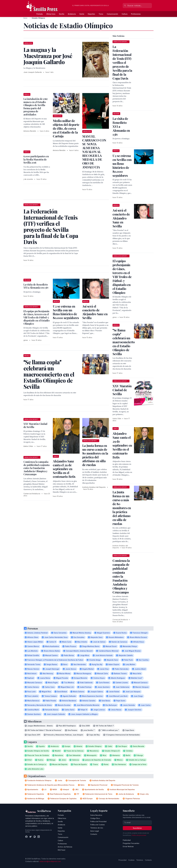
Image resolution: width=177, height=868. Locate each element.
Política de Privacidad (98, 821)
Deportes (91, 14)
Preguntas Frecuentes (131, 843)
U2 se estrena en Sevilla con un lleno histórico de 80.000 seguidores (66, 312)
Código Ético (95, 818)
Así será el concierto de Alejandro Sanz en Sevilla (95, 312)
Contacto (94, 834)
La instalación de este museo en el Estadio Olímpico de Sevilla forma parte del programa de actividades (36, 107)
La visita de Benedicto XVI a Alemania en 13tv (36, 286)
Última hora (51, 14)
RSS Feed (61, 850)
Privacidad (122, 860)
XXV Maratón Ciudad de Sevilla (35, 425)
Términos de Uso (97, 828)
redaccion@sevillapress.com (50, 861)
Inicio (25, 18)
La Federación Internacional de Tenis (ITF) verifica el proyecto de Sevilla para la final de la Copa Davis (122, 62)
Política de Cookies (98, 825)
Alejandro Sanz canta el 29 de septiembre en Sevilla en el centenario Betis (64, 469)
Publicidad (127, 840)
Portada (40, 14)
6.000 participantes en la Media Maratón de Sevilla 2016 (36, 159)
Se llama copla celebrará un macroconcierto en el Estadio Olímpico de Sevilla (124, 342)
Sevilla (62, 14)
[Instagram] (35, 837)
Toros (101, 14)
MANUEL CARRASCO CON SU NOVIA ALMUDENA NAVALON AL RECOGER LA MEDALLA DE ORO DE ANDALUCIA (94, 152)
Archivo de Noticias (65, 847)
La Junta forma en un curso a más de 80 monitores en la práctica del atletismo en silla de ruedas (95, 455)
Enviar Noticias (128, 846)
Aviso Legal (95, 831)
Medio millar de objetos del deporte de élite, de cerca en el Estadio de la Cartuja (66, 128)
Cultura (125, 14)
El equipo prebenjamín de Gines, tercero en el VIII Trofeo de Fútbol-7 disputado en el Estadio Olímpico (37, 317)
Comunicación (112, 14)
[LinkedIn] (39, 837)
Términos (140, 860)
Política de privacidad (139, 835)
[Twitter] (30, 837)
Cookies (131, 860)
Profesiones (136, 14)
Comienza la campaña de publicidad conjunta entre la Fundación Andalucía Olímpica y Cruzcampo (37, 468)
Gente (82, 14)
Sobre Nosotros (96, 815)
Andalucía (72, 14)
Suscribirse (137, 828)
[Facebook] (26, 837)
